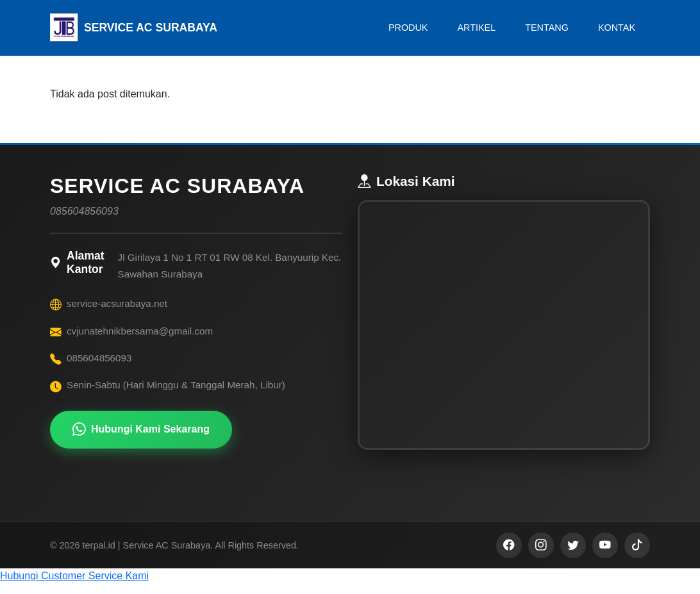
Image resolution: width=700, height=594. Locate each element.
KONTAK (617, 28)
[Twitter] (573, 556)
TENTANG (547, 28)
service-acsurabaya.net (117, 303)
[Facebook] (509, 556)
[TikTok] (637, 556)
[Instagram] (541, 556)
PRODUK (408, 28)
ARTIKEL (476, 28)
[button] (350, 586)
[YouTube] (605, 556)
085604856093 (99, 358)
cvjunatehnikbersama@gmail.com (140, 331)
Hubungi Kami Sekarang (141, 430)
